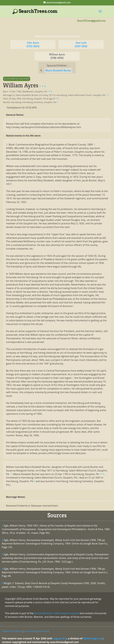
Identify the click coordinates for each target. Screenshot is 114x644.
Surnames (30, 631)
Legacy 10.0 (60, 638)
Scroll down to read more (17, 79)
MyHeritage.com (93, 638)
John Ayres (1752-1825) (33, 44)
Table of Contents (12, 631)
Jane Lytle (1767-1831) (81, 44)
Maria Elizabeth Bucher (58, 70)
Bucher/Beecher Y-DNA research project (57, 613)
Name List (44, 631)
